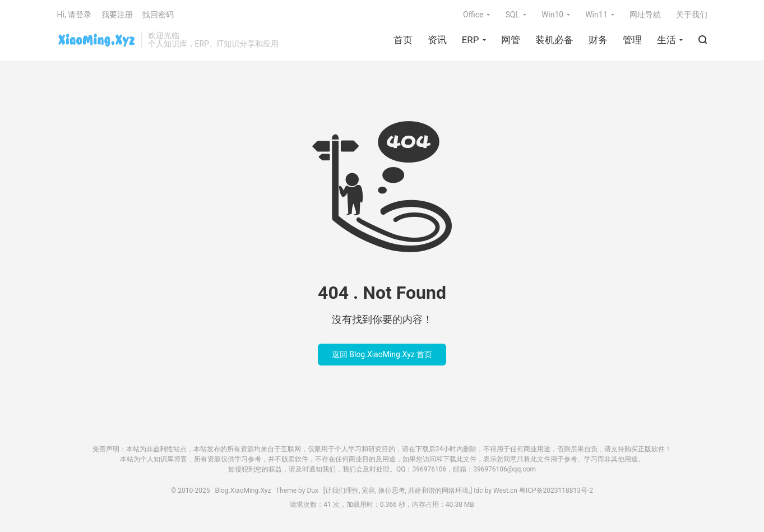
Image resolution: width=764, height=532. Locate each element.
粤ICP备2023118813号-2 (556, 491)
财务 (598, 40)
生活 (666, 40)
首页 (403, 40)
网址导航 (645, 15)
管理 (632, 40)
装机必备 (554, 40)
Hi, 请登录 (75, 15)
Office (473, 15)
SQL (512, 15)
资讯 (437, 40)
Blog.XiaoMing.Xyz (96, 40)
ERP (471, 40)
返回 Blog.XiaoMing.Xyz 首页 (382, 354)
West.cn (505, 491)
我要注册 (117, 15)
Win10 (552, 15)
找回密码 (158, 15)
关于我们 (692, 15)
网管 (511, 40)
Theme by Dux (300, 491)
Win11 (596, 15)
